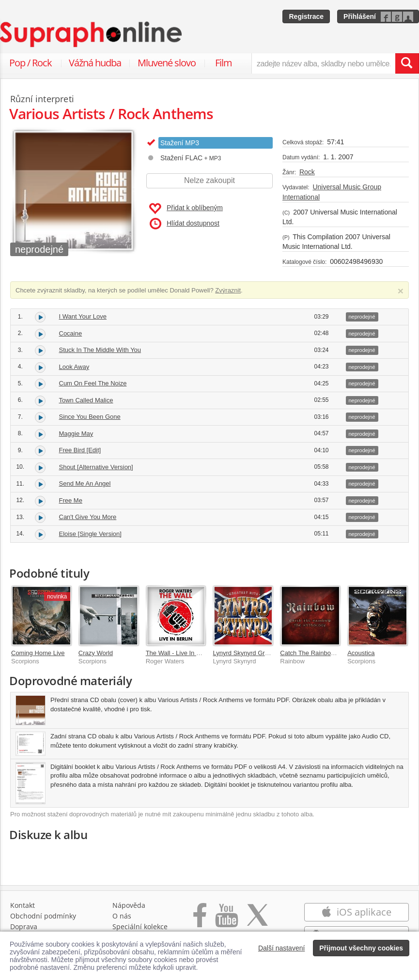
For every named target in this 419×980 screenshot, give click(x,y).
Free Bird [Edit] (80, 450)
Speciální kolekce (140, 926)
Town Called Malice (86, 400)
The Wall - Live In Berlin (179, 653)
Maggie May (76, 434)
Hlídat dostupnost (185, 224)
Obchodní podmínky (43, 916)
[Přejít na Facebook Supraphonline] (200, 920)
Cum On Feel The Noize (93, 383)
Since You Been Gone (90, 417)
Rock (307, 172)
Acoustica (361, 653)
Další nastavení (282, 948)
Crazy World (96, 653)
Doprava (24, 926)
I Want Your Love (83, 316)
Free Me (71, 500)
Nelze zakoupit (209, 180)
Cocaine (71, 333)
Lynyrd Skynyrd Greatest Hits (254, 653)
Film (224, 63)
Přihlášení (360, 16)
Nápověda (129, 905)
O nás (122, 916)
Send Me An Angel (85, 483)
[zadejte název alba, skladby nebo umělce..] (323, 63)
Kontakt (23, 905)
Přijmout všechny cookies (361, 948)
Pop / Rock (31, 63)
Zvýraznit (228, 290)
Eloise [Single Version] (90, 534)
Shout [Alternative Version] (96, 467)
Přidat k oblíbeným (186, 209)
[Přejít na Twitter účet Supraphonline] (257, 920)
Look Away (74, 367)
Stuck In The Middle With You (100, 350)
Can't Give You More (88, 517)
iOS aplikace (356, 912)
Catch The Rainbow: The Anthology (329, 653)
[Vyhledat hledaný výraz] (407, 63)
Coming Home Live (38, 653)
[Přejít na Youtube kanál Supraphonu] (226, 920)
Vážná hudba (95, 63)
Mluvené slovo (167, 63)
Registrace (306, 16)
